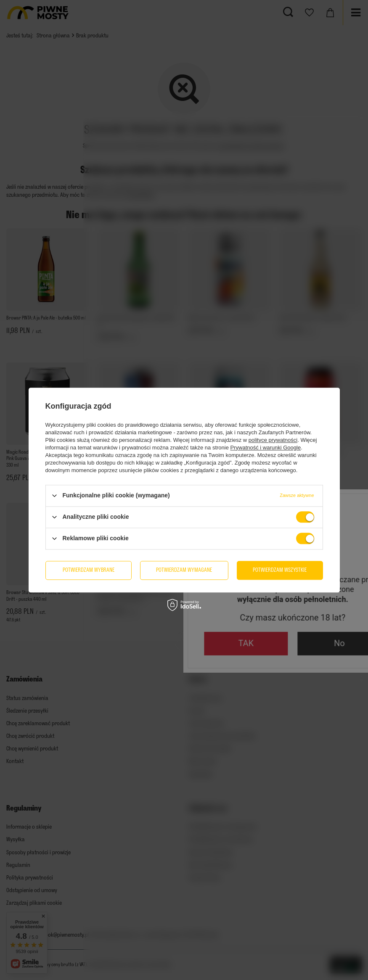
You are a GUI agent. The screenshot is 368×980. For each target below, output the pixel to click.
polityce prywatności (273, 440)
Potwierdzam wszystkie (280, 570)
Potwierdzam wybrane (89, 570)
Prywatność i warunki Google (266, 448)
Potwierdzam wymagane (184, 570)
